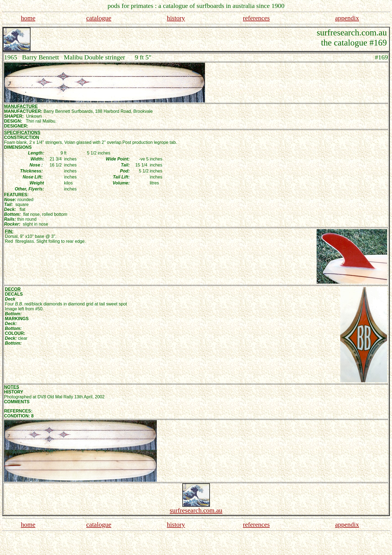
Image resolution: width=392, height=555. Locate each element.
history (176, 18)
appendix (347, 18)
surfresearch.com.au (196, 510)
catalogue (99, 18)
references (256, 18)
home (28, 18)
